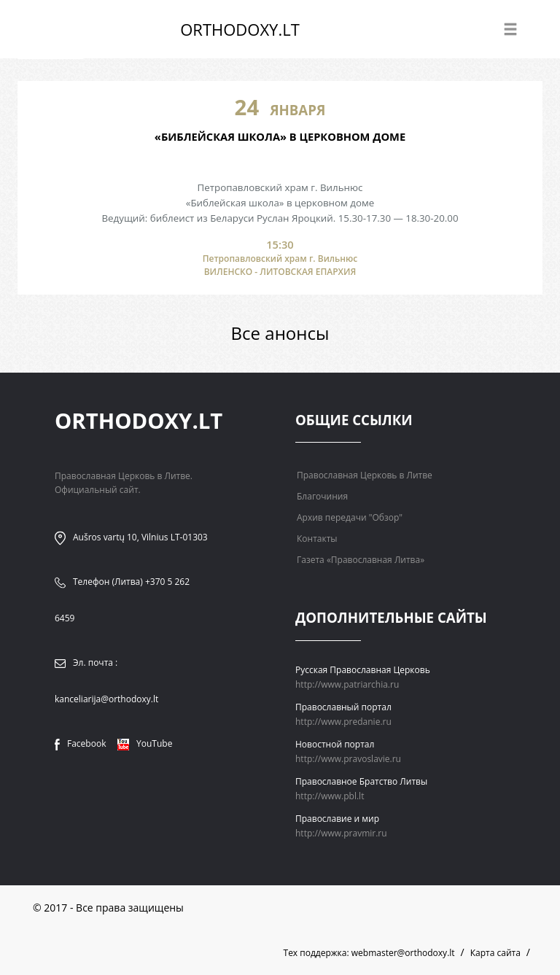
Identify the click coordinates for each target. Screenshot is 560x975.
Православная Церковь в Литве (365, 475)
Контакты (317, 539)
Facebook (80, 743)
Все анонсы (280, 333)
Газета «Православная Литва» (361, 560)
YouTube (145, 743)
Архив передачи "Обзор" (350, 517)
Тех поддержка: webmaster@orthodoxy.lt (369, 953)
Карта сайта (495, 953)
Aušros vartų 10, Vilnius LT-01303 (140, 537)
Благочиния (322, 496)
